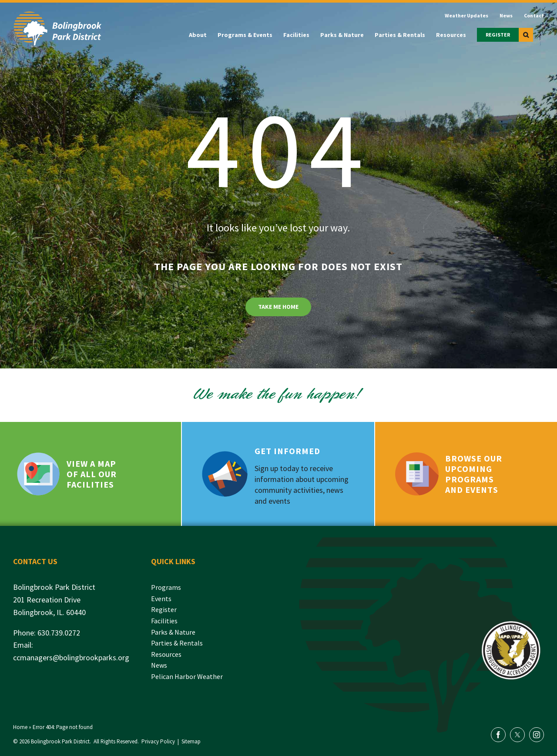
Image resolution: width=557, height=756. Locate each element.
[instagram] (537, 735)
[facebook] (498, 735)
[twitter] (517, 735)
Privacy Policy (158, 741)
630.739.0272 (59, 633)
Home (20, 727)
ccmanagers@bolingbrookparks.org (71, 657)
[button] (526, 35)
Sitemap (191, 741)
